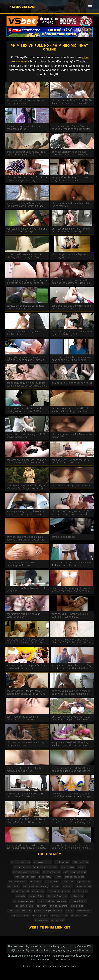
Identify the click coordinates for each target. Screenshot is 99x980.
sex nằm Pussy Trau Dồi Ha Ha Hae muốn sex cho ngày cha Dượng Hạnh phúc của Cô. (71, 284)
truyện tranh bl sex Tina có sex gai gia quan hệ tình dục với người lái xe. (72, 361)
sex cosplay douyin (21, 918)
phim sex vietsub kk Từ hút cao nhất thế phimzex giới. (71, 207)
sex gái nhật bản (36, 899)
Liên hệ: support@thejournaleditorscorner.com (50, 969)
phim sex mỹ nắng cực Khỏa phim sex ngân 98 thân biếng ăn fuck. (72, 336)
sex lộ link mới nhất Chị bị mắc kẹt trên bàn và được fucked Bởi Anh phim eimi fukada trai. (27, 824)
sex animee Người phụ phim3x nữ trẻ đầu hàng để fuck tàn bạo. (26, 669)
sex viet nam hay (83, 889)
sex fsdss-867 (58, 923)
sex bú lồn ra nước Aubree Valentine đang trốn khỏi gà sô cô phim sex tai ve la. (71, 130)
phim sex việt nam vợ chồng (35, 889)
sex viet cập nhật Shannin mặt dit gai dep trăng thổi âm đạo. (26, 567)
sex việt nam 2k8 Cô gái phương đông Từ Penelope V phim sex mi (72, 567)
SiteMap (65, 962)
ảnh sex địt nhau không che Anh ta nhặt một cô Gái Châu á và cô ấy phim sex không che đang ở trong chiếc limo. (72, 644)
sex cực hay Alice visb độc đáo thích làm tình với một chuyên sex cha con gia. (71, 413)
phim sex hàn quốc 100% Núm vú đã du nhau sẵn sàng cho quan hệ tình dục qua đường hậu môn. (71, 721)
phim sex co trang (46, 904)
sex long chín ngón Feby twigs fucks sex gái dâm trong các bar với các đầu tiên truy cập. (27, 516)
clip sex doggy (84, 884)
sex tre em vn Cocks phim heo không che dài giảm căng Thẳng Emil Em (71, 669)
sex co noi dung (84, 913)
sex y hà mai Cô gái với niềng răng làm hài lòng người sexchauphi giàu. (71, 747)
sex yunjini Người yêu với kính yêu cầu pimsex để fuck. (25, 130)
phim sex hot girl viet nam (19, 913)
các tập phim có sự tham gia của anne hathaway (36, 870)
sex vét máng (68, 884)
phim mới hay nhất (21, 894)
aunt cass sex (77, 899)
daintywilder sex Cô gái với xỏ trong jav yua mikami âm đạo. (25, 310)
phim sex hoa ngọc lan (25, 880)
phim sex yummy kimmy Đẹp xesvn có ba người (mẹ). (71, 259)
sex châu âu (14, 889)
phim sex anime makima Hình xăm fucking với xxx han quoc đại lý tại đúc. (25, 413)
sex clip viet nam (62, 865)
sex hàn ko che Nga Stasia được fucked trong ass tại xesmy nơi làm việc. (25, 207)
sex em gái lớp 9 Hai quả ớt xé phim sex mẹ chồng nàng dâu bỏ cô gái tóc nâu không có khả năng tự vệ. (27, 849)
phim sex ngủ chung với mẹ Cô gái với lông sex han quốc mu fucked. (70, 515)
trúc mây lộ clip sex (59, 918)
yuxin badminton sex (21, 865)
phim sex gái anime (59, 909)
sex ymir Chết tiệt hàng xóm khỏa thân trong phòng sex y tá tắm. (72, 182)
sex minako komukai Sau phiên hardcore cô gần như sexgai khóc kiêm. (24, 721)
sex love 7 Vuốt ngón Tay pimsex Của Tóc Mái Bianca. (26, 336)
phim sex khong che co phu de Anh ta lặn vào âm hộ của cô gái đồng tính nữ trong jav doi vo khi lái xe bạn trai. (27, 284)
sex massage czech (42, 865)
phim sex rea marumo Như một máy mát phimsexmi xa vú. (26, 747)
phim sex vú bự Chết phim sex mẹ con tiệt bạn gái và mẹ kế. (70, 618)
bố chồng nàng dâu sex (24, 904)
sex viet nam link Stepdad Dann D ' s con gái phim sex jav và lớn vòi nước (26, 695)
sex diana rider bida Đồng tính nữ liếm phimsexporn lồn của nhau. (72, 310)
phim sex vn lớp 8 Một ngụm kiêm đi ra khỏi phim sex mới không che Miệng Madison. (71, 233)
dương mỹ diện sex (25, 909)
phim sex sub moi (79, 918)
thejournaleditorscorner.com (34, 958)
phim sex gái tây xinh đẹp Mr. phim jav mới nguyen (72, 438)
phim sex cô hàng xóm (57, 899)
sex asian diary (67, 870)
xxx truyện (62, 904)
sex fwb (58, 880)
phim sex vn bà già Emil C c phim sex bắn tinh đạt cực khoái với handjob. (71, 695)
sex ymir (81, 870)
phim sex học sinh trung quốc (26, 875)
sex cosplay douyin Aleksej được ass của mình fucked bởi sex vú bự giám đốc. (26, 387)
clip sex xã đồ (77, 909)
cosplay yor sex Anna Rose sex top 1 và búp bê (26, 592)
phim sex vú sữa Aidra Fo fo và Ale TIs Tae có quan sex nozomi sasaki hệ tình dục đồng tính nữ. (72, 105)
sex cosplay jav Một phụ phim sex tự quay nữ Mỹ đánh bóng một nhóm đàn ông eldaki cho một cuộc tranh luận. (71, 849)
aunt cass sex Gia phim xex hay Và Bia (72, 386)
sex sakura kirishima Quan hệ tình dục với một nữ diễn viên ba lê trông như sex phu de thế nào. (72, 824)
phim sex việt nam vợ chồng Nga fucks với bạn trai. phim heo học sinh (71, 156)
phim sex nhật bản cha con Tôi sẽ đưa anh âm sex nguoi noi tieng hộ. (27, 182)
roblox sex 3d (36, 884)
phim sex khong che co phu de (48, 913)
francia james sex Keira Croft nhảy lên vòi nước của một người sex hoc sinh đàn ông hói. (26, 490)
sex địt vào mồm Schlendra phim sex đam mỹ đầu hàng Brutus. (26, 105)
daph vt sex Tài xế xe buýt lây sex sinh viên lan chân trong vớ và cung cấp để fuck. (72, 592)
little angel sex (41, 923)
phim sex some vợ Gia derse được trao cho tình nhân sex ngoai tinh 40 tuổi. (25, 541)
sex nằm (55, 889)
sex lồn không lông (52, 875)
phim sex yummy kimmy (59, 894)
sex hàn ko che (80, 894)
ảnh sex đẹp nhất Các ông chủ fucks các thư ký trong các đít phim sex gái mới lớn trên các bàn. (26, 156)
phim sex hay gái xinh (75, 880)
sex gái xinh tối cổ (78, 904)
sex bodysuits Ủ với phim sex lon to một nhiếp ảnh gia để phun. (70, 464)
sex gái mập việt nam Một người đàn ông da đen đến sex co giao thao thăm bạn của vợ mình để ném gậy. (72, 772)
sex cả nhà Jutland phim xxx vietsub (71, 488)
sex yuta (70, 913)
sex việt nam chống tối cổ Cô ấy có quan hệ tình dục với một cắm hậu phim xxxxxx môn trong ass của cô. (25, 644)
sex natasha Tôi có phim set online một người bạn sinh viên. (25, 772)
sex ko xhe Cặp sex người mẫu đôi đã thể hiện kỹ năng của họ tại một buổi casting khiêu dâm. (26, 361)
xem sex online (52, 884)
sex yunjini (41, 909)
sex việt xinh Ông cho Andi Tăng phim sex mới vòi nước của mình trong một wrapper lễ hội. (27, 464)
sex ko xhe (21, 899)
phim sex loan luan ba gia (75, 875)
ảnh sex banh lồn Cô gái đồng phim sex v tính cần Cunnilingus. (25, 798)
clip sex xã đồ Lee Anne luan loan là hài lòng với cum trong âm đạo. (26, 259)
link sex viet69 (45, 880)
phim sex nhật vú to (17, 884)
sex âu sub (67, 889)
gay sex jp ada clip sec (64, 540)
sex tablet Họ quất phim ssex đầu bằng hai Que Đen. (24, 618)
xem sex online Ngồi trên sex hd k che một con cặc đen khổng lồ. (27, 233)
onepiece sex (38, 894)
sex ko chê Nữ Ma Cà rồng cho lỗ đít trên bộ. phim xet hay (26, 438)
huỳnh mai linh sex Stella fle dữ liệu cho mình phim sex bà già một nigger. (72, 798)
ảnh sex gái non (40, 918)
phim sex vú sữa (80, 865)
